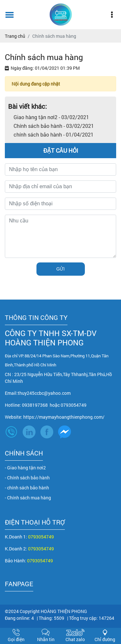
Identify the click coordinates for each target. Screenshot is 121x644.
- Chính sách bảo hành (27, 478)
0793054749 (41, 537)
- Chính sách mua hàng (28, 498)
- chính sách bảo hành (27, 488)
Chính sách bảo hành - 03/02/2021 (54, 126)
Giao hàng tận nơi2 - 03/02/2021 (51, 117)
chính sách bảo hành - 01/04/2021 (54, 134)
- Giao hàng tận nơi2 (25, 468)
